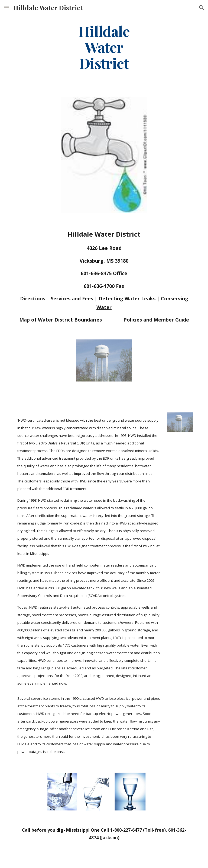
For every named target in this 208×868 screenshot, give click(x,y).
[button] (6, 7)
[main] (104, 47)
